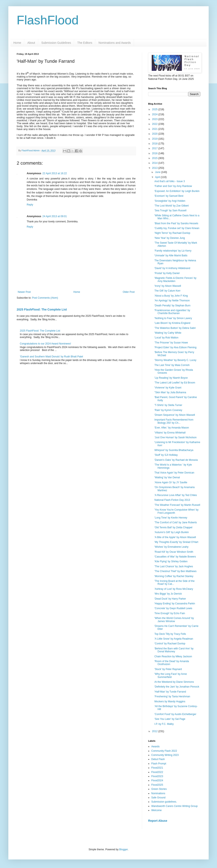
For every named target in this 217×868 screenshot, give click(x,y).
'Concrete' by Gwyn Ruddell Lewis (173, 608)
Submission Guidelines (56, 43)
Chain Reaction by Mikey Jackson (173, 656)
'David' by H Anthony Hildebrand (172, 268)
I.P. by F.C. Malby (164, 724)
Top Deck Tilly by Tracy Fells (170, 634)
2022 (155, 124)
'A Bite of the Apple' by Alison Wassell (175, 537)
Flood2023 (157, 776)
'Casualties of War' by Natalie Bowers (175, 557)
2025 (155, 109)
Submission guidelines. (164, 802)
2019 (155, 139)
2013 (155, 168)
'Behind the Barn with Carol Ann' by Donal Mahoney (174, 650)
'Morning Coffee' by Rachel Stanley (174, 576)
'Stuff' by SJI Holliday (166, 455)
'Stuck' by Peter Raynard (168, 669)
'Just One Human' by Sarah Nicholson (175, 437)
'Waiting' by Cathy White (168, 333)
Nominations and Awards (115, 43)
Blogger (123, 849)
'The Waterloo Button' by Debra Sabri (175, 328)
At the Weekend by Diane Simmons (174, 682)
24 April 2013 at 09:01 (55, 216)
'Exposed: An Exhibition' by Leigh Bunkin (177, 191)
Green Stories (159, 789)
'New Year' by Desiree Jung (170, 238)
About (31, 43)
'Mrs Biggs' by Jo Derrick (168, 594)
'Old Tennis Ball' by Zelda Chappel (173, 527)
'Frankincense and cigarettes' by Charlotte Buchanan (172, 312)
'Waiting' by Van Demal (167, 477)
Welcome (156, 810)
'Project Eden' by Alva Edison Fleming (175, 347)
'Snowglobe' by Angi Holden (170, 201)
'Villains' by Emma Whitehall (170, 433)
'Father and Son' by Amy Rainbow (173, 186)
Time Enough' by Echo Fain (170, 613)
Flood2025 (157, 785)
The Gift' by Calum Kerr (167, 291)
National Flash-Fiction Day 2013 (172, 500)
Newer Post (24, 292)
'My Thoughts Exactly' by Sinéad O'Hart (176, 542)
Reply (30, 205)
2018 (155, 144)
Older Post (129, 292)
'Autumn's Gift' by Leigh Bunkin (172, 532)
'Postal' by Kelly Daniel (167, 273)
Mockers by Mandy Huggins (170, 701)
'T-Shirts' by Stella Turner (168, 405)
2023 (155, 119)
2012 (155, 731)
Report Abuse (158, 821)
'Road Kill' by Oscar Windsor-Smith (174, 552)
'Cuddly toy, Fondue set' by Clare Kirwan (177, 228)
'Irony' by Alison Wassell (168, 286)
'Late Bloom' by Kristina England (172, 323)
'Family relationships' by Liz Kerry (173, 251)
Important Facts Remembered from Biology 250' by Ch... (174, 421)
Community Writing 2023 (165, 755)
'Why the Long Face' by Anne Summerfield (171, 675)
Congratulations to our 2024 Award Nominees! (45, 344)
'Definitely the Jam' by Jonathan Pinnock (177, 687)
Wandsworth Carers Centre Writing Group (174, 806)
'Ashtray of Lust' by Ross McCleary (174, 589)
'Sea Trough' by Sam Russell (170, 210)
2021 (155, 129)
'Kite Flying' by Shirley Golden (171, 561)
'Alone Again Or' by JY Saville (171, 482)
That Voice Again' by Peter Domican (174, 473)
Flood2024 (157, 780)
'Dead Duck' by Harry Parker (170, 599)
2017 (155, 148)
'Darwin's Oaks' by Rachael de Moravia (176, 460)
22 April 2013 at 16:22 (55, 173)
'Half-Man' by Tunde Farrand (170, 692)
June (158, 172)
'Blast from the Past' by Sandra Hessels (176, 223)
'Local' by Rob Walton (166, 338)
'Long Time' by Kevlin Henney (171, 518)
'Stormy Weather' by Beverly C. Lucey (175, 360)
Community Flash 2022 (164, 751)
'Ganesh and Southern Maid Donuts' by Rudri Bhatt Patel (51, 357)
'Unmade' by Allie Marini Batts (171, 256)
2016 (155, 153)
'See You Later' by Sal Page (170, 719)
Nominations (158, 793)
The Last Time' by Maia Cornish (172, 365)
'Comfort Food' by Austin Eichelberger (175, 714)
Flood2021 (157, 768)
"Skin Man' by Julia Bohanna (170, 392)
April (158, 177)
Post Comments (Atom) (45, 298)
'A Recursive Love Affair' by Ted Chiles (176, 495)
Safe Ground (158, 798)
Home (17, 43)
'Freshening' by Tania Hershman (172, 696)
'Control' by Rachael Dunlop (170, 644)
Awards (155, 747)
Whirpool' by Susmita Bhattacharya (174, 450)
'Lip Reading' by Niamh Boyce (171, 378)
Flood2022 (157, 772)
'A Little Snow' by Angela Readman (174, 639)
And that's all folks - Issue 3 (170, 181)
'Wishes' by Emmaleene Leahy (171, 547)
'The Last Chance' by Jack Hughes (174, 566)
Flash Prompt (159, 764)
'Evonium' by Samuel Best (169, 196)
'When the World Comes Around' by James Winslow (174, 620)
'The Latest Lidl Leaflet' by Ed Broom (175, 383)
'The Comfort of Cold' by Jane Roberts (176, 522)
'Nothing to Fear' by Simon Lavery (173, 318)
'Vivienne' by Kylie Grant (168, 388)
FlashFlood (48, 20)
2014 (155, 163)
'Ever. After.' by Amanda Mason (172, 428)
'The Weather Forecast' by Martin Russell (177, 505)
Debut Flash (158, 759)
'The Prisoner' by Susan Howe (171, 343)
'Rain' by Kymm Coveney (168, 410)
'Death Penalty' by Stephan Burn (172, 306)
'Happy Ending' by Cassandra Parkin (175, 604)
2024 (155, 114)
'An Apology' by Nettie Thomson (172, 301)
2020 (155, 134)
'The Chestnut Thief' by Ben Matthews (175, 571)
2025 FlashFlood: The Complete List (42, 309)
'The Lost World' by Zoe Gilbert (172, 206)
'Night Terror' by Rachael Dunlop (172, 233)
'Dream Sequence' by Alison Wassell (175, 415)
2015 (155, 158)
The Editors (85, 43)
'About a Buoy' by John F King (171, 296)
